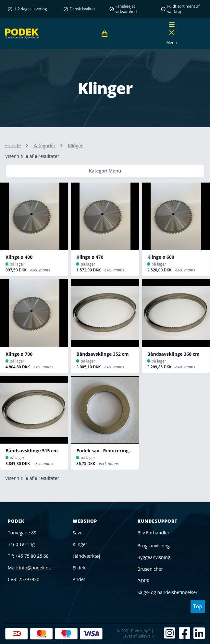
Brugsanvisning (154, 546)
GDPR (143, 581)
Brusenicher (150, 569)
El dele (80, 568)
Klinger (80, 544)
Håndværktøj (86, 556)
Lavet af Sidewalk (138, 636)
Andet (79, 579)
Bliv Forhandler (153, 533)
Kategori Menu (105, 171)
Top (198, 606)
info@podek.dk (35, 568)
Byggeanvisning (154, 557)
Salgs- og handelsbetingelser (167, 592)
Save (78, 533)
